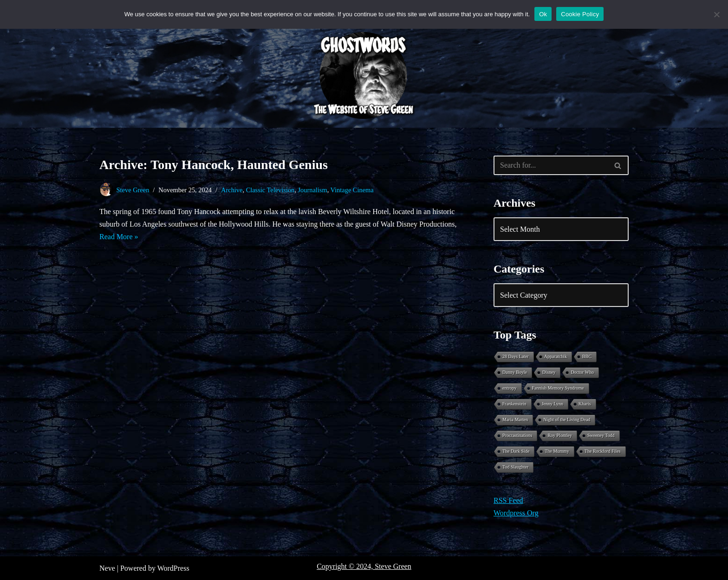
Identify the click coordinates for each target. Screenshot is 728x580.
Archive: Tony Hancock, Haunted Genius (214, 165)
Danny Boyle (515, 372)
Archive (232, 190)
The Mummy (557, 451)
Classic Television (270, 190)
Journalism (312, 190)
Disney (549, 372)
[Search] (551, 165)
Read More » (119, 237)
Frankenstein (514, 404)
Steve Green (133, 190)
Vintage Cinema (352, 190)
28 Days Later (516, 356)
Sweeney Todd (601, 435)
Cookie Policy (580, 14)
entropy (510, 388)
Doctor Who (582, 372)
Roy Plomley (560, 435)
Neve (107, 568)
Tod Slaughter (515, 467)
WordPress (173, 568)
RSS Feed (508, 500)
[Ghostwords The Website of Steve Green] (364, 76)
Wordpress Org (516, 513)
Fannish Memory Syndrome (558, 388)
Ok (543, 14)
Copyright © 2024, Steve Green (364, 566)
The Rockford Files (603, 451)
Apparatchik (556, 356)
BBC (587, 356)
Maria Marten (515, 420)
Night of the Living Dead (567, 420)
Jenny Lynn (552, 404)
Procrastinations (517, 435)
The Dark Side (516, 451)
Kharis (585, 404)
